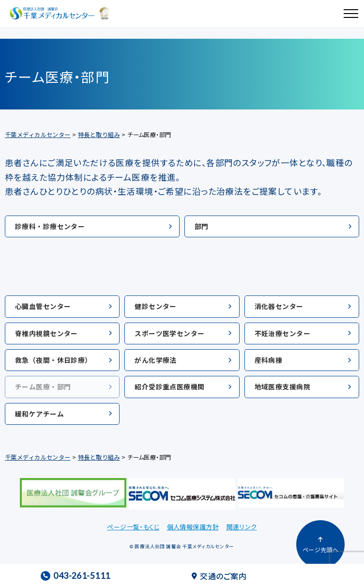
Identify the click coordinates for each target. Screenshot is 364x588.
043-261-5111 (75, 576)
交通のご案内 (219, 576)
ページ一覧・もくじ (133, 527)
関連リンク (242, 527)
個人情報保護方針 (193, 527)
